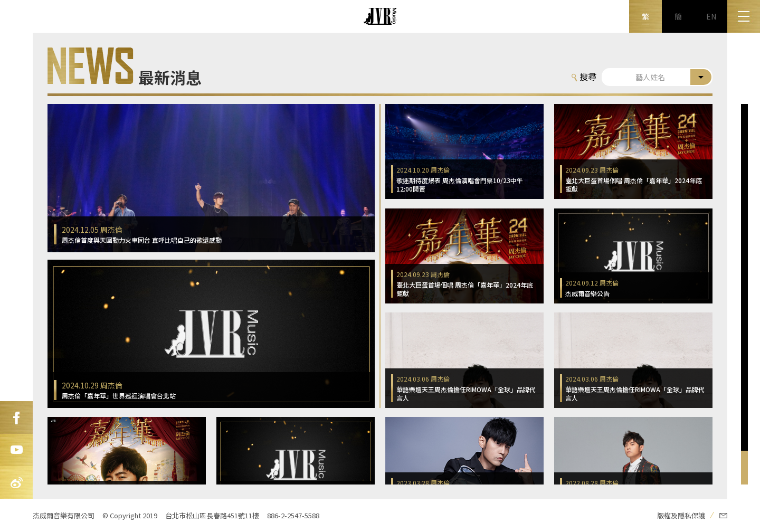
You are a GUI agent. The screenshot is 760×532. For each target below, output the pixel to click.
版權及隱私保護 (681, 515)
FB (16, 417)
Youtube (16, 450)
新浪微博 (16, 483)
